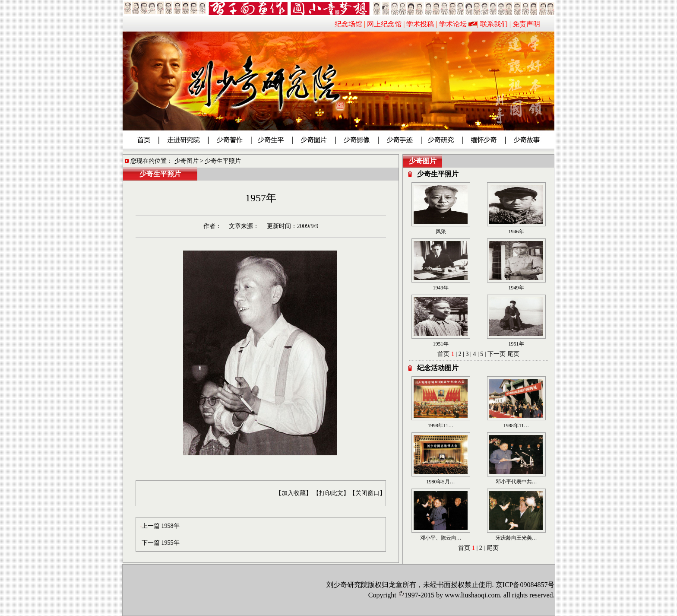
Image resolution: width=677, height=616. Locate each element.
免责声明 (526, 24)
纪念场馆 (348, 24)
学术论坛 (453, 24)
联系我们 (494, 24)
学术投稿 (420, 24)
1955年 (171, 543)
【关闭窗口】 (367, 493)
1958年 (171, 526)
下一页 (497, 354)
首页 (443, 354)
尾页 (513, 354)
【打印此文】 (331, 493)
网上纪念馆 (384, 24)
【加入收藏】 (294, 493)
